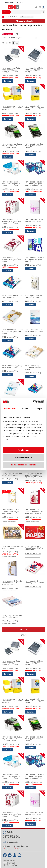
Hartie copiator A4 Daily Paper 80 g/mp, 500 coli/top (34, 70)
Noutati (23, 629)
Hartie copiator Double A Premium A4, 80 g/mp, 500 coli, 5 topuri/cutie (34, 184)
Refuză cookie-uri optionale (24, 465)
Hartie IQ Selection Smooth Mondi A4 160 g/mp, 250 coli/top (12, 331)
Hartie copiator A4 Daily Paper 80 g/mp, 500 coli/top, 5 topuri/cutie (11, 70)
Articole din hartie (12, 17)
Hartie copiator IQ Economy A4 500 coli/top (34, 582)
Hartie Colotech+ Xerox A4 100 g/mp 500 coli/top (12, 474)
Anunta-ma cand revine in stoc (32, 485)
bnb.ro (13, 865)
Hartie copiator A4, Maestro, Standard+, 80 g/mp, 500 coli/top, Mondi (35, 512)
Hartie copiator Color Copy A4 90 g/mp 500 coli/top (12, 366)
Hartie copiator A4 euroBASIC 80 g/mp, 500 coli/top (35, 108)
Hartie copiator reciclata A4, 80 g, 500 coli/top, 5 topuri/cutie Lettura (12, 146)
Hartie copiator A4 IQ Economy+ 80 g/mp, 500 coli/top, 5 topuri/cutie (11, 222)
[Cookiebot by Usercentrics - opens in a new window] (33, 402)
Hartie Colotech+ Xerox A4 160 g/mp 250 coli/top (12, 616)
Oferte (24, 635)
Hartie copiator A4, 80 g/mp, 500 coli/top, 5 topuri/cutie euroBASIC (13, 108)
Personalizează (24, 457)
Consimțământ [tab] (9, 409)
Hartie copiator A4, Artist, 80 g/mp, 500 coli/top (13, 547)
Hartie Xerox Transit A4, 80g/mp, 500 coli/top (34, 221)
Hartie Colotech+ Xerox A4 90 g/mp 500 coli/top (34, 331)
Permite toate (23, 450)
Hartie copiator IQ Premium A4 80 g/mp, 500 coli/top (35, 367)
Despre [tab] (39, 409)
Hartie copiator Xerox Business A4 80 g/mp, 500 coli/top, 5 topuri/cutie (12, 184)
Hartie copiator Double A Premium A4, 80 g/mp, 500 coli (34, 259)
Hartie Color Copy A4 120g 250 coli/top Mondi (12, 297)
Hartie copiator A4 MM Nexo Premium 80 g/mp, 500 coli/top (11, 512)
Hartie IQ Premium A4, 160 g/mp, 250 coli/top (34, 297)
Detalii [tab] (25, 409)
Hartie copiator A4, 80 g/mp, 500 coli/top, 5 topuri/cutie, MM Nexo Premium (33, 475)
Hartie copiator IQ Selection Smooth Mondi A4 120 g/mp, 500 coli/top (12, 583)
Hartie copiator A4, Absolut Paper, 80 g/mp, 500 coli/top (34, 548)
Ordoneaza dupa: (8, 38)
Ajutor (21, 2)
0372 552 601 (9, 2)
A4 (17, 34)
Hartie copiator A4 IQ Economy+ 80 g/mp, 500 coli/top (11, 259)
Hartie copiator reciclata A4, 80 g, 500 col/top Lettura (34, 146)
